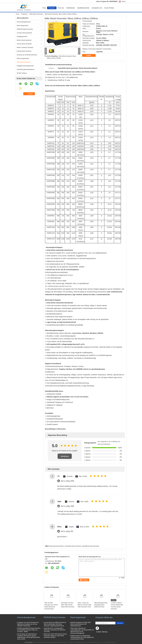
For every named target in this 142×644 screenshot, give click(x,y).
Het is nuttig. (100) (67, 481)
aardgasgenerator (22, 37)
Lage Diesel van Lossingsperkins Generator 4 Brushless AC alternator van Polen (55, 630)
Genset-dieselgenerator (24, 22)
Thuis (44, 8)
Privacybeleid (29, 642)
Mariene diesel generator (24, 40)
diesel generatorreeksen (57, 546)
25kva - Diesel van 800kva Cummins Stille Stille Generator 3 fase (84, 605)
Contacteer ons (97, 8)
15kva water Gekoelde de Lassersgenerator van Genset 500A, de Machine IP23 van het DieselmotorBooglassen (82, 631)
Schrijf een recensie (65, 457)
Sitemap (104, 632)
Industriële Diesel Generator (73, 546)
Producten (52, 8)
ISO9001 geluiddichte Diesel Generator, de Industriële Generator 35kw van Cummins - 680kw (29, 630)
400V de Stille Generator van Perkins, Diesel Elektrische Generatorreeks (51, 606)
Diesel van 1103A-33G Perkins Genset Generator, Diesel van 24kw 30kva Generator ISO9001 (55, 636)
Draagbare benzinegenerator (25, 66)
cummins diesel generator (24, 33)
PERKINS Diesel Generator (25, 29)
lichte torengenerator (23, 58)
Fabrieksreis (71, 8)
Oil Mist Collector (22, 73)
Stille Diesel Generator (36, 14)
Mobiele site (100, 635)
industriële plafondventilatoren (26, 69)
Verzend (120, 623)
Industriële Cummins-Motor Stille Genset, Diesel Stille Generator (68, 605)
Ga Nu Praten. (109, 8)
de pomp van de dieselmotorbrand (27, 55)
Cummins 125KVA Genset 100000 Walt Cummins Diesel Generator (117, 606)
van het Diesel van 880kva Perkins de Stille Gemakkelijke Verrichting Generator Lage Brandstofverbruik (55, 624)
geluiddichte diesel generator (91, 546)
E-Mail (98, 632)
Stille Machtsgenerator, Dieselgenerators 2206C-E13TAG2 (101, 605)
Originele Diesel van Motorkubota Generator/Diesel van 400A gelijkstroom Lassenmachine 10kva (82, 637)
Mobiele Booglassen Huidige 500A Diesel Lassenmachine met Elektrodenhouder (81, 624)
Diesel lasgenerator (22, 26)
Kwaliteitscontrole (83, 8)
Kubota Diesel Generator (24, 51)
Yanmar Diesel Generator (24, 44)
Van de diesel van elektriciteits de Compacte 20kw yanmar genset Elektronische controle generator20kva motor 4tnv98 (29, 637)
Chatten (90, 55)
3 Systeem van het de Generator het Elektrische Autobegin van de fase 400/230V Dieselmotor (28, 624)
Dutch (124, 1)
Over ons (61, 8)
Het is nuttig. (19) (67, 531)
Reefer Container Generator (25, 47)
